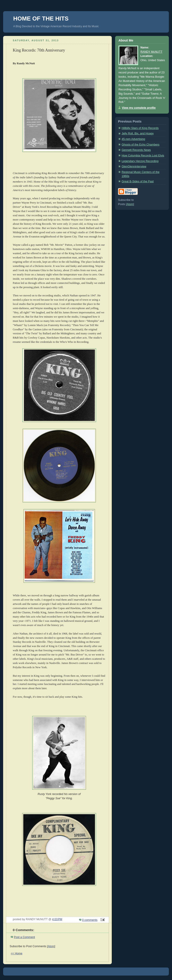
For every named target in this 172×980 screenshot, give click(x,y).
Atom (51, 946)
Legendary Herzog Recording (140, 161)
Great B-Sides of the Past (138, 181)
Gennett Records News (136, 150)
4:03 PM (57, 919)
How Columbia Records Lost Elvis (143, 156)
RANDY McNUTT (151, 52)
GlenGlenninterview (134, 166)
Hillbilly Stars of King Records (140, 128)
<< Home (17, 953)
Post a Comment (24, 937)
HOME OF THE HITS (41, 19)
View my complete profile (139, 108)
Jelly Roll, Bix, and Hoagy (138, 133)
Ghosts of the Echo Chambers (141, 145)
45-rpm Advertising (133, 139)
